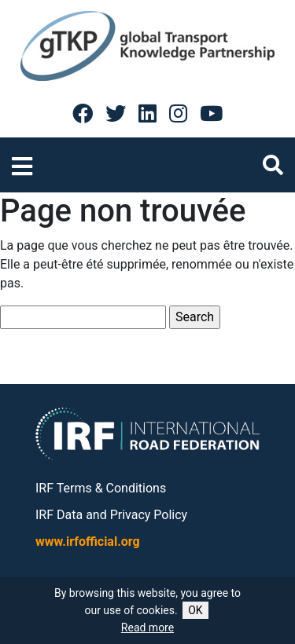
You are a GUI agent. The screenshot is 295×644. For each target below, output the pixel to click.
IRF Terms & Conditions (101, 488)
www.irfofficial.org (88, 542)
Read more (147, 628)
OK (195, 610)
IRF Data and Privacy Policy (111, 515)
